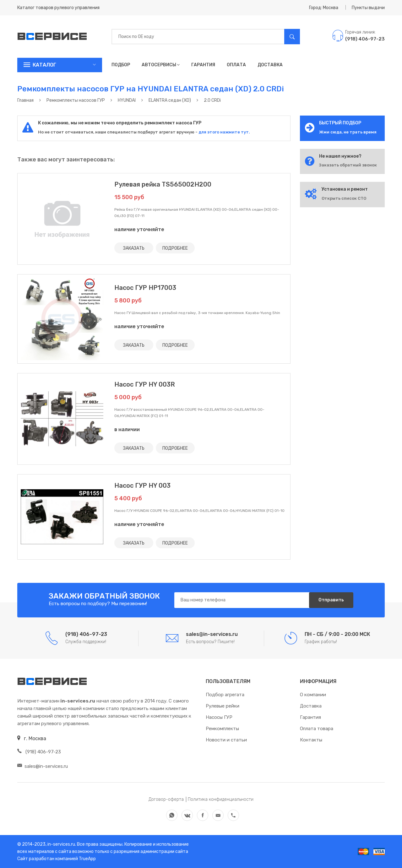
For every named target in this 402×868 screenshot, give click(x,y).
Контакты (311, 740)
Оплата (236, 65)
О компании (313, 695)
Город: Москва (324, 8)
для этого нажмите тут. (224, 132)
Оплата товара (317, 729)
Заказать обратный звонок (348, 165)
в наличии (127, 429)
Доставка (270, 65)
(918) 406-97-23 (39, 752)
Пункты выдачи (368, 8)
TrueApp (87, 859)
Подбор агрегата (225, 695)
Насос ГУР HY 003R (145, 384)
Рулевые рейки (223, 706)
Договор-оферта (166, 799)
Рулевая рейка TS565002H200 (163, 184)
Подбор (121, 65)
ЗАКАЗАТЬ (134, 248)
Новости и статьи (226, 740)
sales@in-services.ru (43, 766)
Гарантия (203, 65)
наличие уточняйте (139, 229)
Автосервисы (161, 65)
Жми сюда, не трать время (348, 132)
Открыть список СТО (344, 198)
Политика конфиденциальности (221, 799)
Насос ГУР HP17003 (145, 288)
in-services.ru (61, 844)
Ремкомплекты (222, 729)
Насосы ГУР (219, 717)
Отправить (331, 600)
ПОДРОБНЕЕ (175, 248)
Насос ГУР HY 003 (142, 486)
